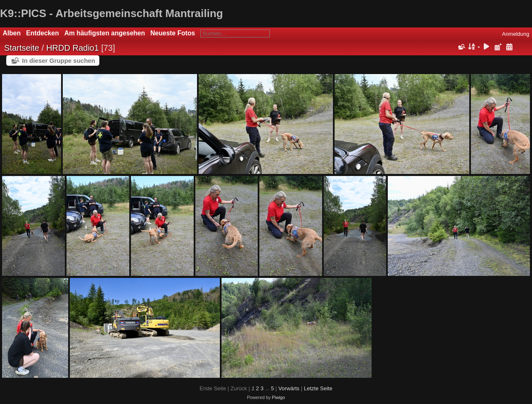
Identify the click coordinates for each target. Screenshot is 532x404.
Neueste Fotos (173, 33)
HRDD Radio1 (73, 48)
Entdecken (43, 33)
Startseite (22, 48)
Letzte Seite (318, 388)
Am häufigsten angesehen (105, 33)
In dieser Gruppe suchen (59, 61)
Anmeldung (516, 34)
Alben (12, 33)
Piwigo (278, 397)
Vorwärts (289, 388)
